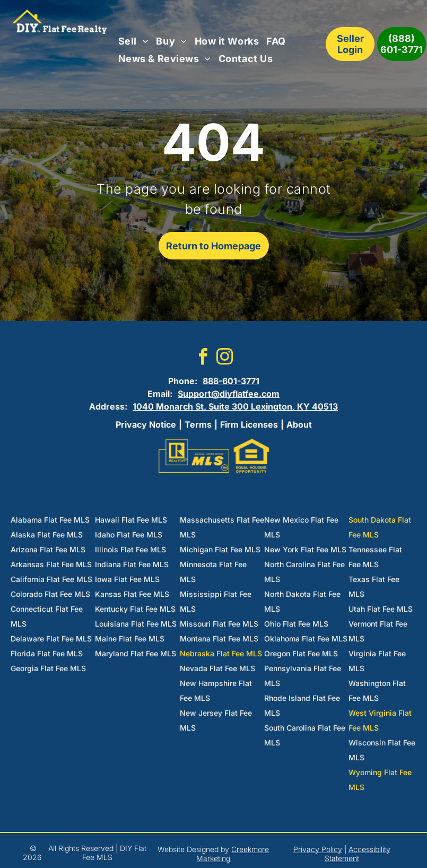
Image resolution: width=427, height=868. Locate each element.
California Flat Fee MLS (51, 579)
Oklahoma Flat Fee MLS (306, 639)
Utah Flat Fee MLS (381, 609)
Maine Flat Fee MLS (130, 639)
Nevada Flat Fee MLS (217, 668)
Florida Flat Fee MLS (47, 653)
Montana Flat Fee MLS (219, 639)
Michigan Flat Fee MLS (220, 549)
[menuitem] (134, 41)
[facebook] (203, 358)
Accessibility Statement (358, 854)
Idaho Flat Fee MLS (129, 535)
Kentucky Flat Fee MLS (135, 609)
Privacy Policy (318, 849)
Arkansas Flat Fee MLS (51, 564)
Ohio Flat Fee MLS (296, 624)
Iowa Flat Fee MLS (127, 579)
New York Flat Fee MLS (305, 549)
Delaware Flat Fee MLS (51, 639)
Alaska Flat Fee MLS (47, 535)
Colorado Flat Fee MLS (50, 594)
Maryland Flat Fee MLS (136, 653)
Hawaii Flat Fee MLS (131, 520)
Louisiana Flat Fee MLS (136, 624)
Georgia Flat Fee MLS (48, 668)
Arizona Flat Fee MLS (48, 549)
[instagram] (224, 358)
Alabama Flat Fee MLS (50, 520)
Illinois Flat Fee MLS (130, 549)
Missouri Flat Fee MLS (219, 624)
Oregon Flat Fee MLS (301, 653)
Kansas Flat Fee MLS (132, 594)
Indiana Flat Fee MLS (132, 564)
